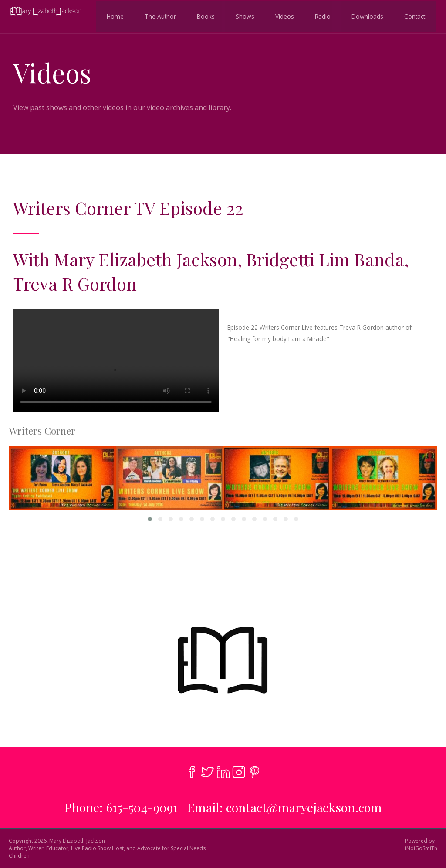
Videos (281, 15)
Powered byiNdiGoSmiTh (421, 845)
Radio (319, 15)
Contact (411, 15)
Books (202, 15)
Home (112, 15)
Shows (242, 15)
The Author (157, 15)
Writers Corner (42, 431)
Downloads (364, 15)
